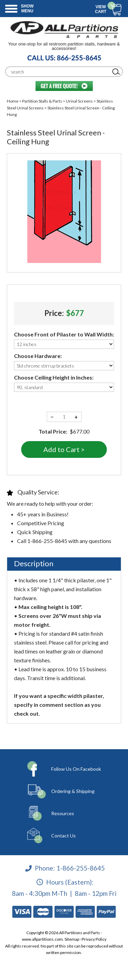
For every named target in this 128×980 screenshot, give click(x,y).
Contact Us (63, 836)
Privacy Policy (94, 939)
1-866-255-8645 (81, 868)
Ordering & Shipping (73, 791)
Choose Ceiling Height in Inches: (54, 377)
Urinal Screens (79, 101)
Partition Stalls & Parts (42, 101)
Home (13, 101)
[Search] (59, 72)
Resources (63, 813)
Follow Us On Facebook (76, 769)
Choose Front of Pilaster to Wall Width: (64, 334)
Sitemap (72, 939)
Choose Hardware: (38, 356)
